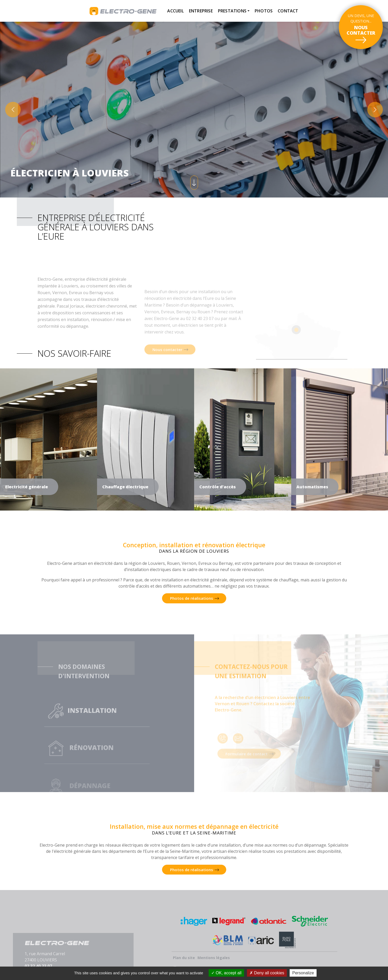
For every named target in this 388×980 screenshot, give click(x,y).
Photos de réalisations (192, 598)
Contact (288, 11)
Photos (264, 11)
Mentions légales (214, 958)
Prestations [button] (232, 11)
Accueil (175, 11)
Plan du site (184, 958)
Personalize (303, 973)
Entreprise (201, 11)
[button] (13, 110)
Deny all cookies (267, 973)
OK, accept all (226, 973)
